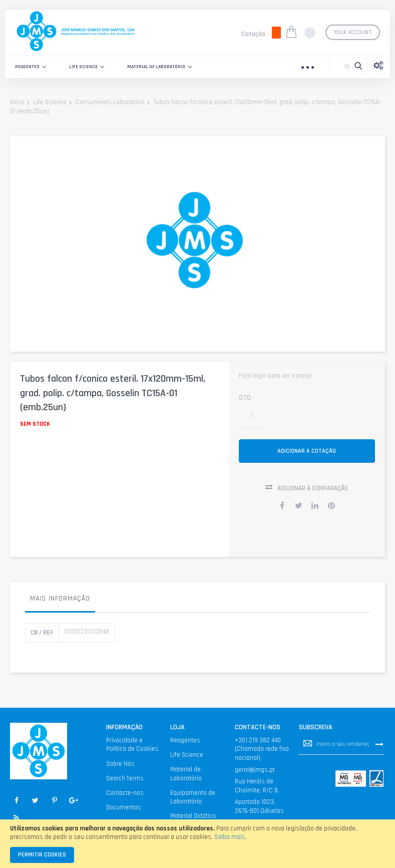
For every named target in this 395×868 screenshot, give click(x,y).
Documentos (124, 811)
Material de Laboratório (186, 778)
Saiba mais (230, 837)
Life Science (50, 103)
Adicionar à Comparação (313, 492)
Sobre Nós (120, 768)
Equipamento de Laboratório (193, 801)
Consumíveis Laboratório (110, 103)
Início (17, 103)
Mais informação (60, 603)
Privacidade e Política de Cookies (132, 749)
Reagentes (185, 744)
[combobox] (344, 67)
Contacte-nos (125, 797)
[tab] (60, 605)
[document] (197, 844)
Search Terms (125, 782)
